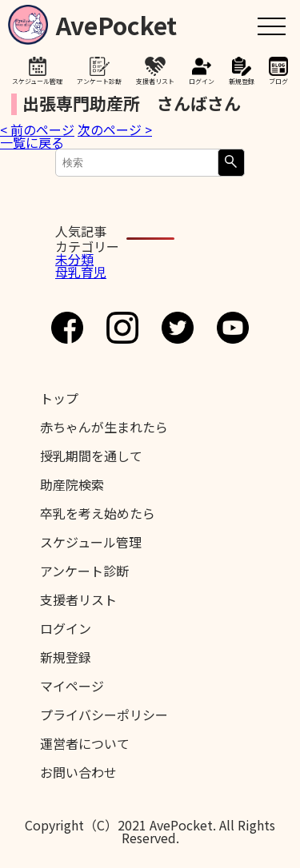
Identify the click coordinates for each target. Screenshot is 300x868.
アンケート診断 (99, 81)
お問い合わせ (78, 772)
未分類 (74, 259)
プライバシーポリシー (104, 715)
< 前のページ (37, 129)
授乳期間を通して (91, 456)
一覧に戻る (32, 142)
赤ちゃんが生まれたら (104, 427)
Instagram (122, 328)
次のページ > (115, 129)
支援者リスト (155, 81)
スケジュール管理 (37, 81)
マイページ (72, 686)
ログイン (202, 81)
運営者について (85, 743)
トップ (59, 398)
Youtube (233, 328)
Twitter (178, 328)
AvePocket (116, 22)
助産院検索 (72, 484)
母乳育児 (81, 272)
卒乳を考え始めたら (98, 513)
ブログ (278, 81)
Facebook (67, 328)
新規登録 (242, 81)
